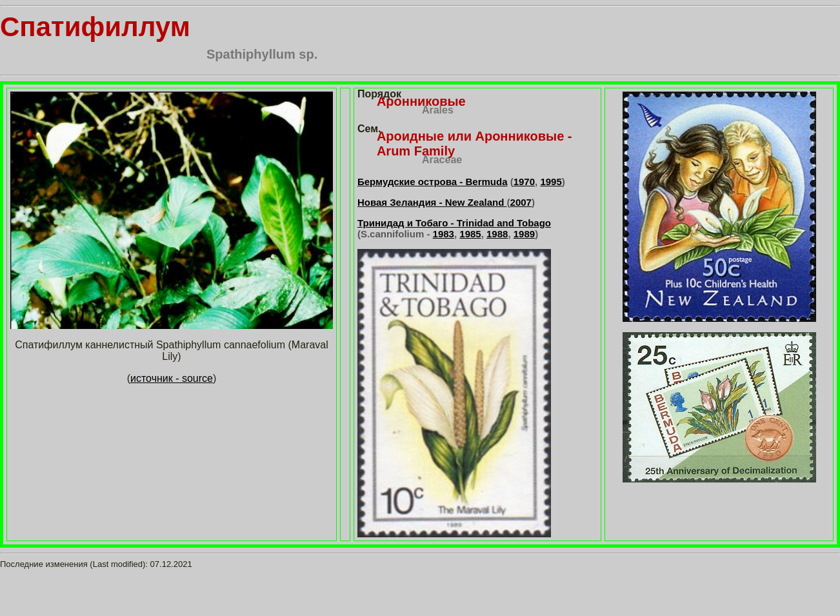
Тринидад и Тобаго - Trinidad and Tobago (454, 223)
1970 (524, 182)
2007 (521, 202)
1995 (551, 182)
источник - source (172, 378)
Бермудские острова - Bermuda (433, 182)
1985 (470, 234)
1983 (444, 234)
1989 (524, 234)
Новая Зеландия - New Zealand (432, 202)
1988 (497, 234)
